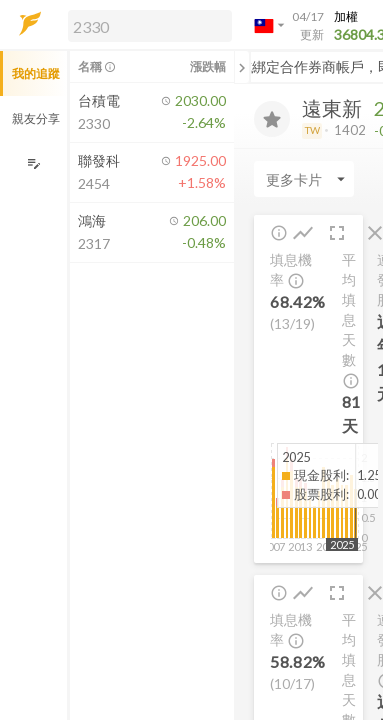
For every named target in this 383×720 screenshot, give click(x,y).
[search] (150, 26)
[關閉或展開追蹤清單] (242, 67)
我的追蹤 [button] (36, 73)
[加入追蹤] (272, 119)
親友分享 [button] (36, 118)
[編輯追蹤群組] (33, 163)
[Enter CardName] (304, 179)
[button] (146, 25)
